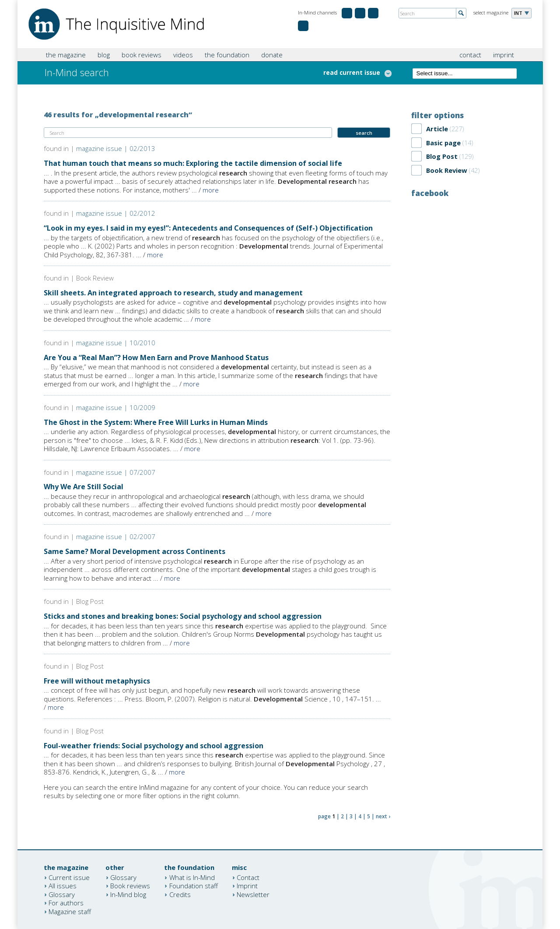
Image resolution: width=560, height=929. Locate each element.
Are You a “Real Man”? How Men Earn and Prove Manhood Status (156, 358)
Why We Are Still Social (84, 487)
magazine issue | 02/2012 (116, 213)
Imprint (247, 886)
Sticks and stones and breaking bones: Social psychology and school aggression (183, 616)
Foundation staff (194, 886)
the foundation (227, 55)
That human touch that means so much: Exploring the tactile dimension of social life (193, 163)
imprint (504, 55)
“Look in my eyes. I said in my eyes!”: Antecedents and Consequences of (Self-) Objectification (208, 228)
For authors (66, 903)
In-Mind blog (128, 894)
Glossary (62, 894)
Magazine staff (70, 911)
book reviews (142, 55)
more (211, 190)
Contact (248, 877)
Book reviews (130, 886)
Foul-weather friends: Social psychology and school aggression (154, 746)
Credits (180, 894)
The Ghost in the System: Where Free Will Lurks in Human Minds (156, 422)
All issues (63, 886)
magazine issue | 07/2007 (116, 472)
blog (104, 55)
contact (470, 55)
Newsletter (253, 894)
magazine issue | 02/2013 (116, 148)
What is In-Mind (192, 877)
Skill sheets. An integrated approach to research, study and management (173, 293)
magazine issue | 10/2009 (116, 407)
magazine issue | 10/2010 (116, 343)
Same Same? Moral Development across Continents (135, 551)
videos (183, 55)
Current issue (69, 877)
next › (383, 816)
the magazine (66, 55)
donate (272, 55)
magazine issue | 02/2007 (116, 536)
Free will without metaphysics (97, 681)
